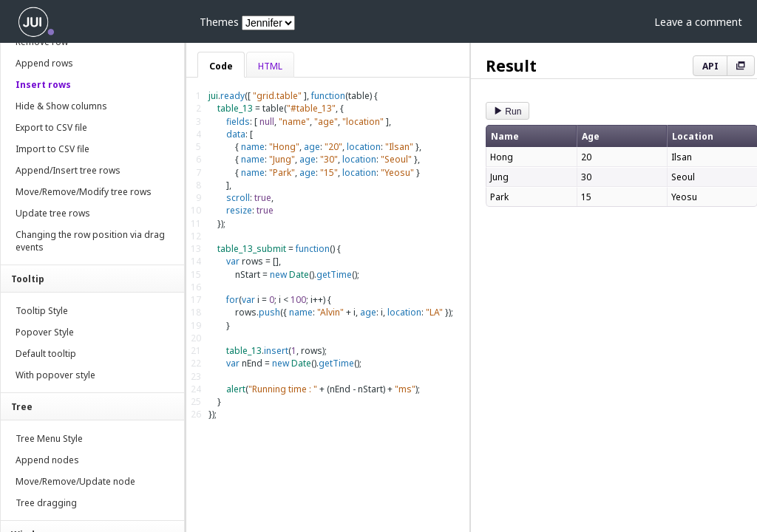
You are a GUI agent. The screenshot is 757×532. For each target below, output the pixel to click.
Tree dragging (46, 503)
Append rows (44, 63)
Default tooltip (46, 354)
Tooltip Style (42, 311)
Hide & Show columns (61, 106)
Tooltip (28, 279)
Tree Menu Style (49, 439)
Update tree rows (53, 213)
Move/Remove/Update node (75, 481)
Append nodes (47, 460)
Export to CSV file (51, 127)
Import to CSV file (52, 149)
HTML (270, 66)
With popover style (55, 375)
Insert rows (43, 85)
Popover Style (45, 332)
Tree (22, 407)
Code (221, 66)
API (710, 66)
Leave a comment (698, 22)
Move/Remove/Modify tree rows (84, 192)
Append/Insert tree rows (68, 170)
